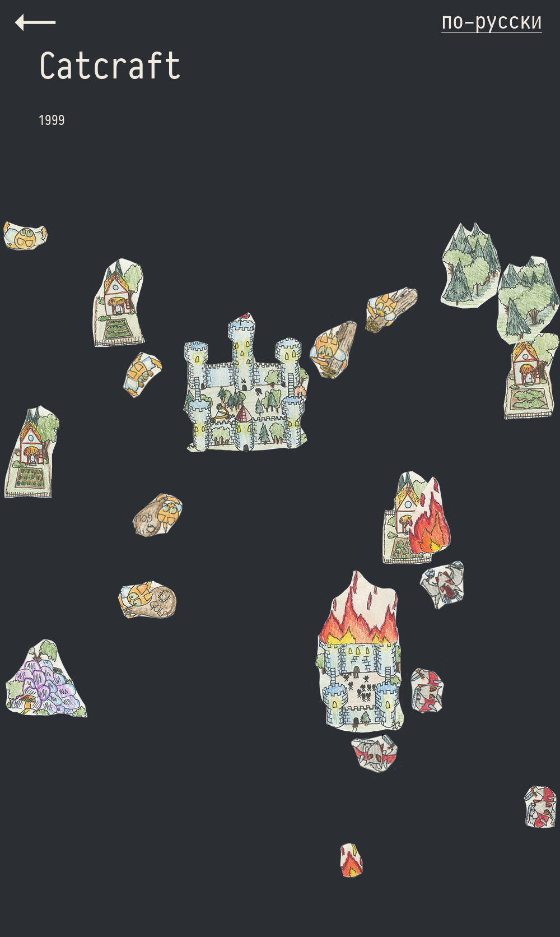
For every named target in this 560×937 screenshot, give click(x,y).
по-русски (492, 20)
